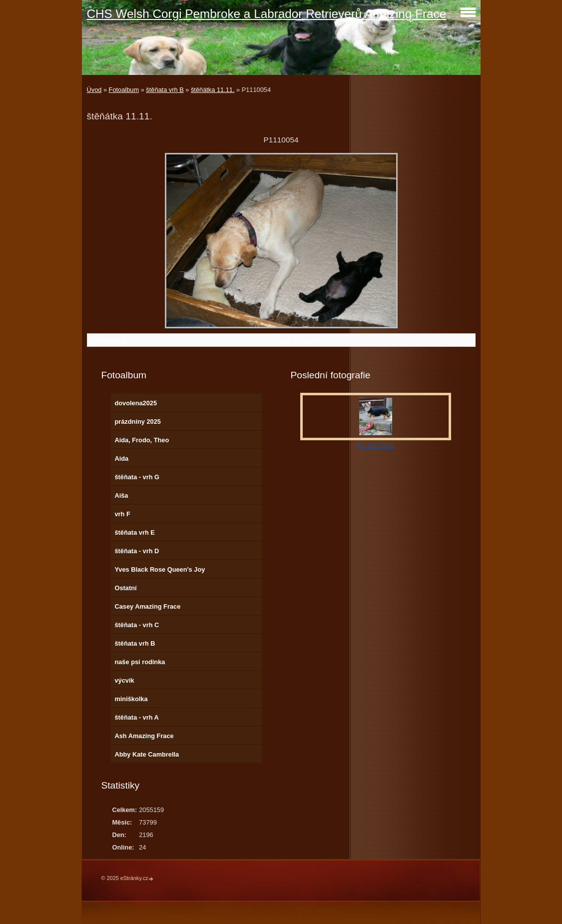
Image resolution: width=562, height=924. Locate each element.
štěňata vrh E (134, 532)
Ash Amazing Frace (144, 736)
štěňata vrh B (165, 90)
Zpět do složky (299, 340)
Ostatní (125, 588)
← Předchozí (108, 340)
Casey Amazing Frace (147, 606)
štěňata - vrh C (137, 625)
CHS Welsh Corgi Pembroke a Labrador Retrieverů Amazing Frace (267, 14)
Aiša (121, 495)
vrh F (122, 514)
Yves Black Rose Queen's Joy (160, 569)
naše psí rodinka (140, 662)
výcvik (124, 680)
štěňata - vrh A (136, 717)
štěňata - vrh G (137, 477)
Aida (121, 459)
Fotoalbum (124, 90)
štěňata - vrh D (137, 551)
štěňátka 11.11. (213, 90)
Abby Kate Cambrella (147, 754)
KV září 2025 (376, 445)
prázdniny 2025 (137, 422)
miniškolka (131, 699)
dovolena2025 (136, 403)
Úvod (94, 90)
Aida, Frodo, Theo (142, 440)
